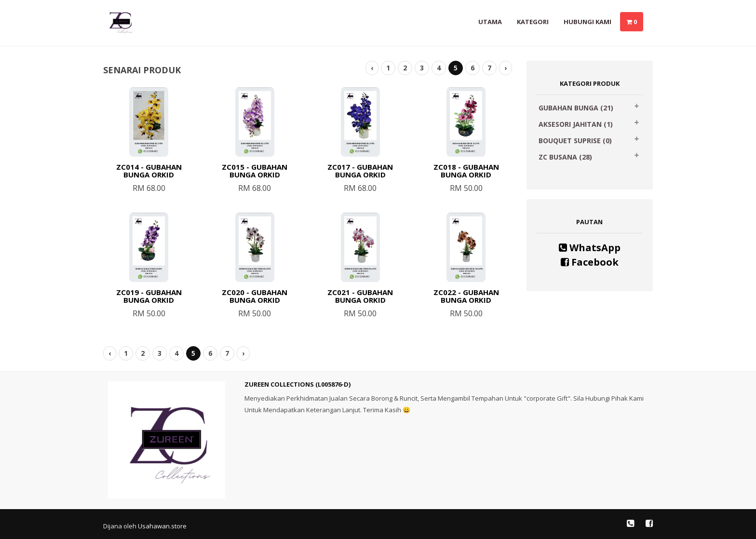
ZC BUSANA (565, 157)
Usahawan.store (162, 526)
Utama (490, 22)
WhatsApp (590, 248)
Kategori (533, 22)
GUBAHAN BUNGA (576, 108)
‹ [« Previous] (372, 68)
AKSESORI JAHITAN (576, 124)
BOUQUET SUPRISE (575, 141)
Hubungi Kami (587, 22)
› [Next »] (506, 68)
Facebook (590, 262)
